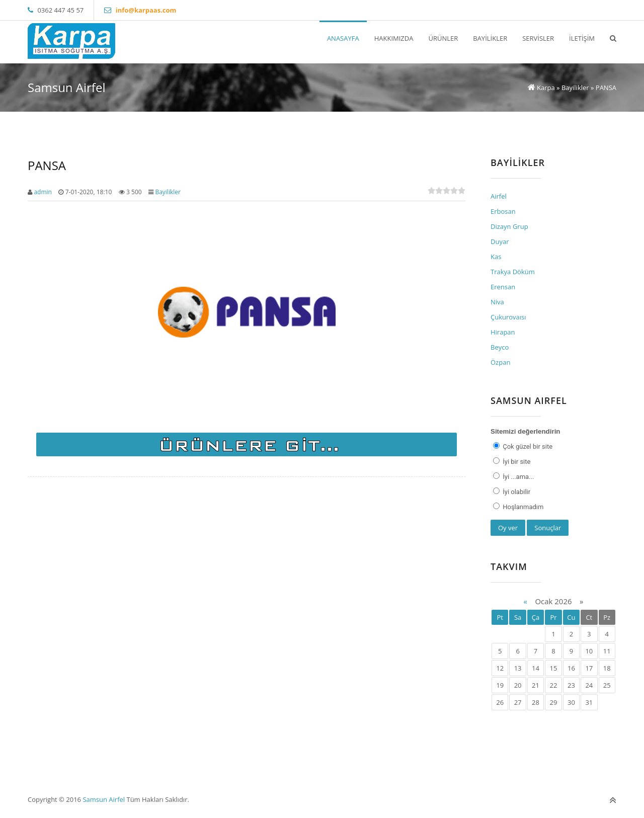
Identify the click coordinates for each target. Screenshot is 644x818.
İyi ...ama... (517, 477)
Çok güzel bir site (527, 446)
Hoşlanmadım (522, 507)
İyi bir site (516, 462)
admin (43, 192)
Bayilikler (168, 192)
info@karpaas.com (146, 10)
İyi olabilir (516, 492)
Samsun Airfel (104, 799)
